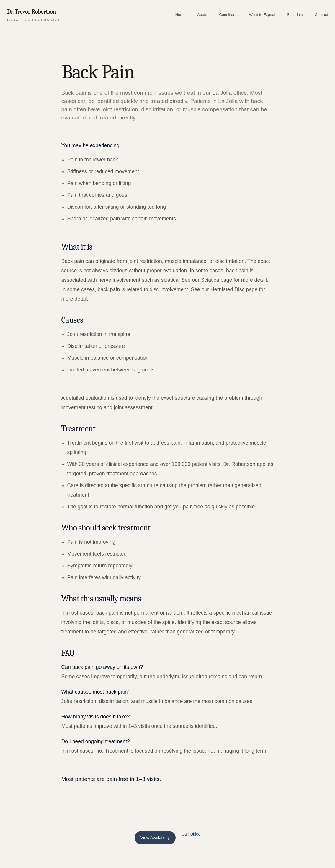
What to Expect (262, 15)
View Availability (155, 838)
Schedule (295, 15)
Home (180, 15)
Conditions (228, 15)
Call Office (191, 834)
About (202, 15)
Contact (321, 15)
